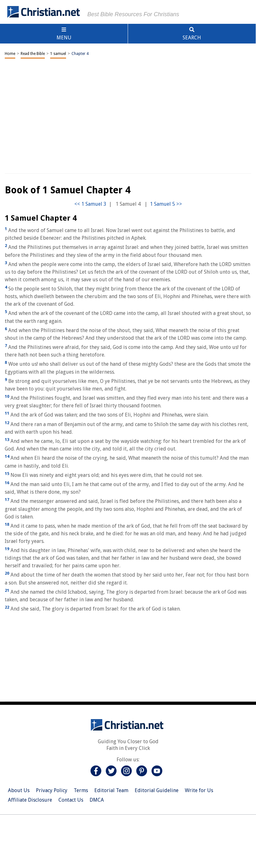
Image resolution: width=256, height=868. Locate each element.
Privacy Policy (52, 790)
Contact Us (71, 800)
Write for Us (199, 790)
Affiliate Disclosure (30, 800)
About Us (19, 790)
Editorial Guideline (157, 790)
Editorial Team (111, 790)
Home (10, 54)
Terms (81, 790)
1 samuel (58, 54)
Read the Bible (33, 54)
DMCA (97, 800)
